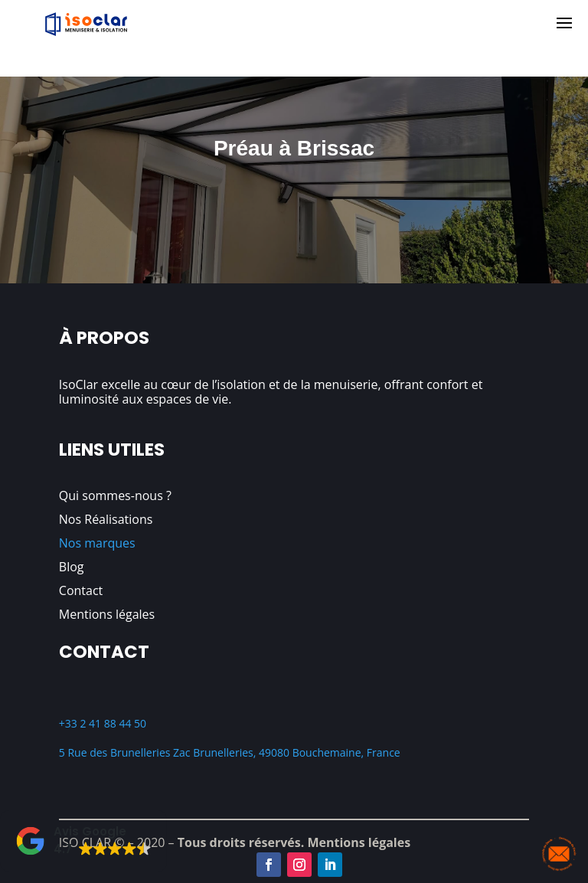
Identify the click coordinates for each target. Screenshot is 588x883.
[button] (83, 841)
